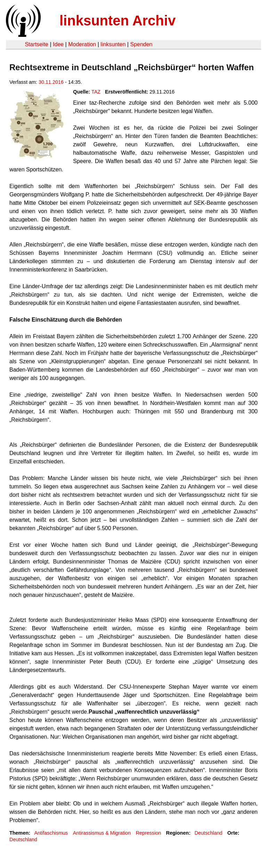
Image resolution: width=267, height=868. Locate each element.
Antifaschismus (51, 833)
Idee (58, 44)
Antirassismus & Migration (102, 833)
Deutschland (208, 833)
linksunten (113, 44)
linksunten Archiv (118, 21)
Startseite (37, 44)
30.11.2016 (51, 82)
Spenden (141, 44)
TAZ (96, 92)
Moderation (82, 44)
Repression (148, 833)
